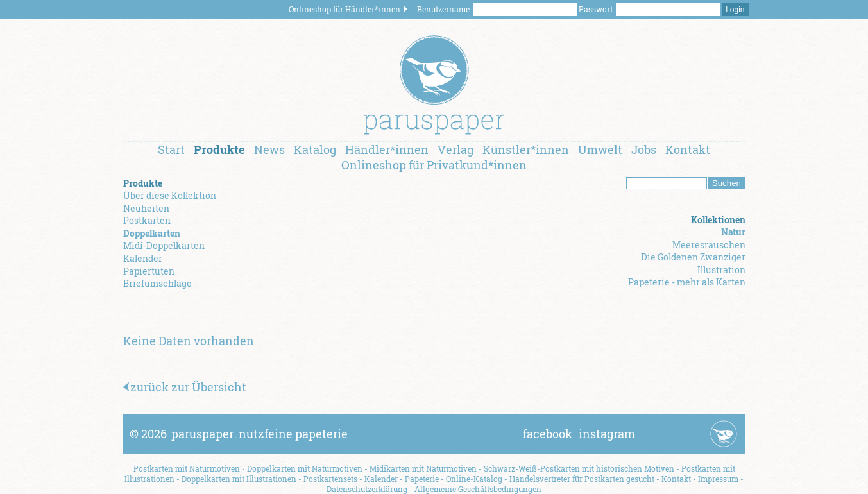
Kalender (143, 258)
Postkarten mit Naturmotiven (187, 468)
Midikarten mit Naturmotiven (423, 468)
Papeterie (422, 479)
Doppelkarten (152, 233)
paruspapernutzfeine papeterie (260, 434)
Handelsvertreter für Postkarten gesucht (582, 479)
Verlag (455, 149)
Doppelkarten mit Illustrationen (239, 479)
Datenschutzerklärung (367, 489)
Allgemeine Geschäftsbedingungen (478, 489)
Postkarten (147, 220)
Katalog (315, 149)
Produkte (219, 149)
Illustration (721, 270)
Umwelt (600, 149)
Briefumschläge (157, 283)
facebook (548, 434)
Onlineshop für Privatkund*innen (434, 165)
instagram (607, 434)
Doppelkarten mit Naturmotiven (305, 468)
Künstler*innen (526, 149)
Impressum (718, 479)
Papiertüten (149, 271)
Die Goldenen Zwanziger (693, 257)
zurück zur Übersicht (185, 387)
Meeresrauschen (709, 245)
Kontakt (688, 149)
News (269, 149)
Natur (733, 232)
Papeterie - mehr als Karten (687, 282)
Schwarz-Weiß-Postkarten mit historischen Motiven (579, 468)
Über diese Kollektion (170, 195)
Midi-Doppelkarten (164, 245)
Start (171, 149)
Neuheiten (146, 208)
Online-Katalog (474, 479)
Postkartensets (330, 479)
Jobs (644, 149)
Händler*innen (387, 149)
